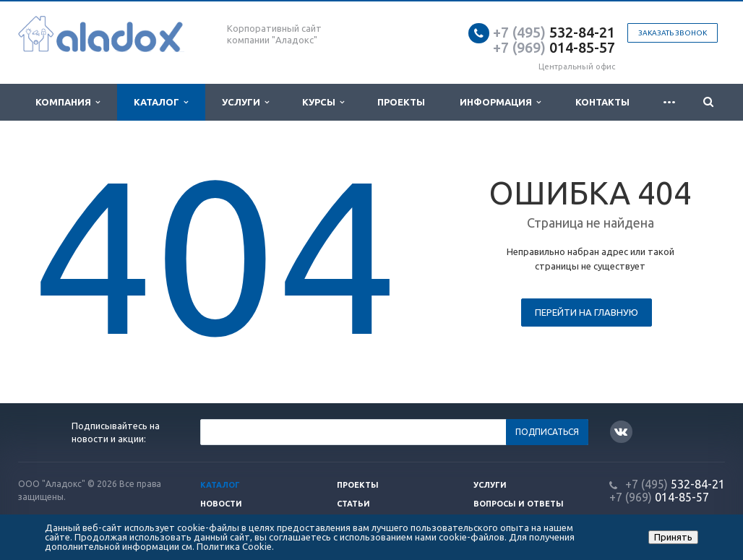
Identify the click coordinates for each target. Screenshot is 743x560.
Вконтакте (621, 431)
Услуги (245, 102)
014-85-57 (554, 47)
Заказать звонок (673, 33)
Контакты (602, 102)
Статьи (353, 504)
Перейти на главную (587, 312)
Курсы (323, 102)
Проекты (401, 102)
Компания (68, 102)
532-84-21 (554, 32)
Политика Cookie (234, 546)
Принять (673, 537)
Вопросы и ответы (519, 504)
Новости (221, 504)
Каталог (161, 102)
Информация (500, 102)
